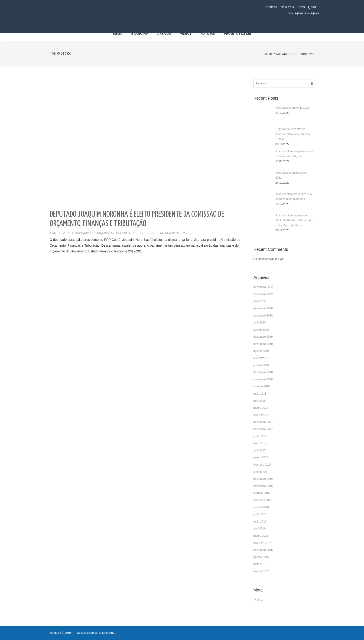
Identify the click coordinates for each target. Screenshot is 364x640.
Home (268, 54)
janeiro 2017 (261, 472)
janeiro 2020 (261, 330)
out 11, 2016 (60, 233)
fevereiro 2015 (262, 571)
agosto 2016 (261, 507)
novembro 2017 (263, 429)
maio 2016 (260, 522)
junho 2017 (260, 436)
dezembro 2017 (263, 422)
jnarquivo (83, 233)
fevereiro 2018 (262, 415)
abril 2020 (260, 323)
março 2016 (261, 536)
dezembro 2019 (263, 337)
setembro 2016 (263, 500)
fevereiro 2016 (262, 543)
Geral (150, 233)
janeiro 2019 (261, 365)
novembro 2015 (263, 550)
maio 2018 (260, 394)
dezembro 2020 (263, 308)
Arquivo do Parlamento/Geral (120, 233)
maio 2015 (260, 564)
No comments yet (174, 233)
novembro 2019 (263, 344)
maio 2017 (260, 443)
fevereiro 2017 (262, 465)
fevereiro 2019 (262, 358)
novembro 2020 (263, 316)
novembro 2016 (263, 486)
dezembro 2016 (263, 479)
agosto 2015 (261, 557)
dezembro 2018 (263, 372)
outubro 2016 (262, 493)
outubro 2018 (262, 386)
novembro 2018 (263, 379)
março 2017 (261, 457)
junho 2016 (260, 514)
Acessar (258, 600)
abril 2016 (260, 529)
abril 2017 (260, 451)
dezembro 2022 (263, 287)
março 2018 (261, 408)
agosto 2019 (261, 351)
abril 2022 (260, 301)
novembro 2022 (263, 294)
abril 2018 (260, 401)
